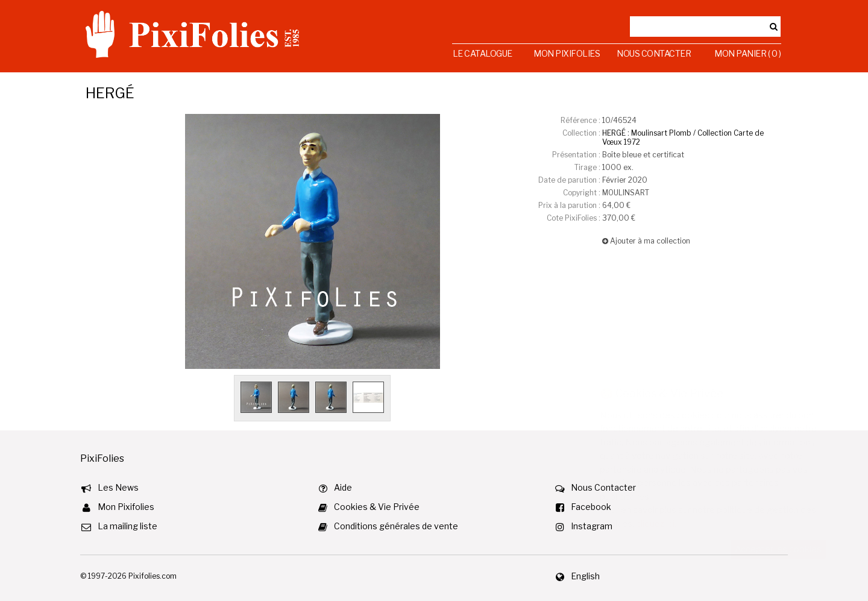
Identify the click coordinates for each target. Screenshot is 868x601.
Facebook (591, 507)
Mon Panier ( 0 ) (747, 53)
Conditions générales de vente (396, 526)
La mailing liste (127, 526)
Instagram (592, 526)
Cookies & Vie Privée (377, 507)
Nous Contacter (654, 53)
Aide (343, 487)
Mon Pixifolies (567, 53)
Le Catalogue (483, 53)
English (585, 576)
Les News (118, 487)
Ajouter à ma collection (646, 241)
